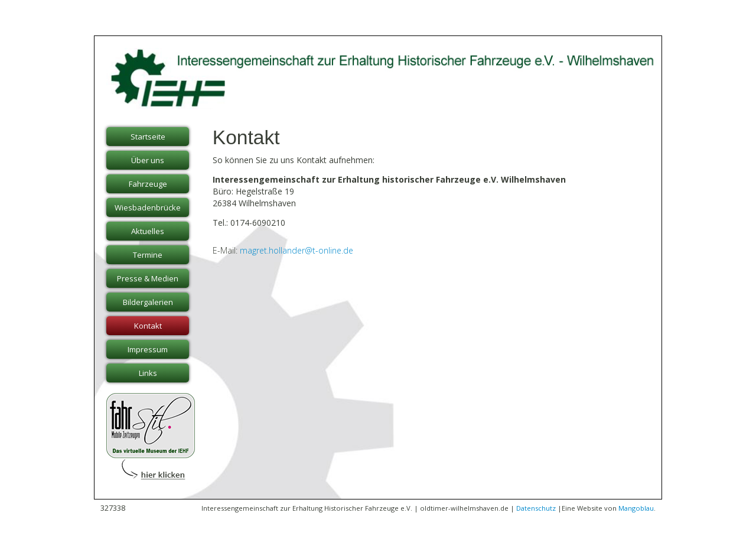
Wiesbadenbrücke (148, 207)
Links (148, 373)
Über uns (148, 160)
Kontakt (148, 326)
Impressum (148, 349)
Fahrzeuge (148, 184)
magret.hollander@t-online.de (296, 250)
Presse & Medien (148, 278)
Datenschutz (536, 508)
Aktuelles (148, 231)
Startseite (148, 137)
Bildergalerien (148, 302)
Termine (148, 255)
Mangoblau (636, 508)
